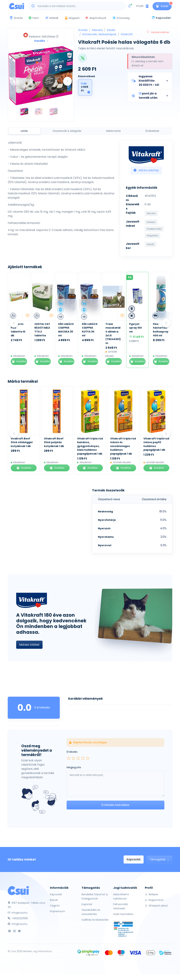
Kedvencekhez (158, 32)
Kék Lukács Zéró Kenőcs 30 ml (17, 330)
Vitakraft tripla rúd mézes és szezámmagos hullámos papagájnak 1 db (123, 446)
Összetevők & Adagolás (67, 131)
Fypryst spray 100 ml (158, 328)
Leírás (24, 131)
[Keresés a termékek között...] (79, 6)
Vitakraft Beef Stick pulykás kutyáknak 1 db (54, 442)
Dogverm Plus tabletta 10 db (41, 330)
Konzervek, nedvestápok (99, 34)
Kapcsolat (134, 859)
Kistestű (151, 222)
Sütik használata (123, 914)
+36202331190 (18, 918)
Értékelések (152, 131)
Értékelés (72, 752)
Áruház (83, 30)
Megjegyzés (74, 767)
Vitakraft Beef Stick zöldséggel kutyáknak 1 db (22, 442)
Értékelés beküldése (115, 805)
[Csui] (18, 890)
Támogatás (159, 859)
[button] (150, 81)
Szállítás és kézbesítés (95, 920)
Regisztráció (154, 900)
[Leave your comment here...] (115, 784)
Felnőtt (150, 244)
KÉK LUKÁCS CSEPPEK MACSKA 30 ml (89, 330)
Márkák (52, 18)
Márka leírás (113, 131)
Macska (97, 30)
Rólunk (54, 900)
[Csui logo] (17, 6)
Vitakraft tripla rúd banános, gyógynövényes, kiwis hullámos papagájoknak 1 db (90, 446)
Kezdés (41, 41)
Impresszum (57, 911)
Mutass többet (29, 645)
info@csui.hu (18, 913)
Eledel (111, 30)
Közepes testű (154, 229)
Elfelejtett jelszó (156, 906)
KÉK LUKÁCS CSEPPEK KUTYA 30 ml (112, 330)
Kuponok (87, 904)
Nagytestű (152, 235)
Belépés (152, 894)
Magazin (72, 18)
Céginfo (55, 906)
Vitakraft (127, 34)
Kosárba (18, 361)
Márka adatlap (146, 170)
